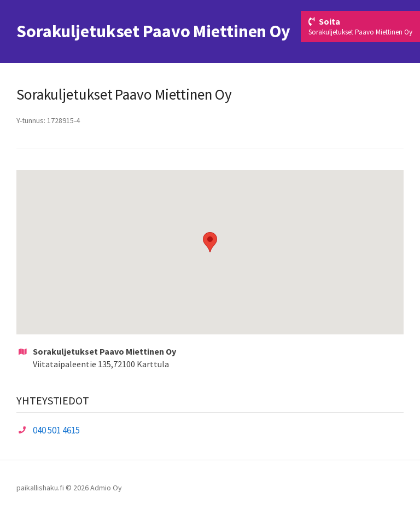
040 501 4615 (56, 430)
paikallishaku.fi (40, 488)
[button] (210, 242)
